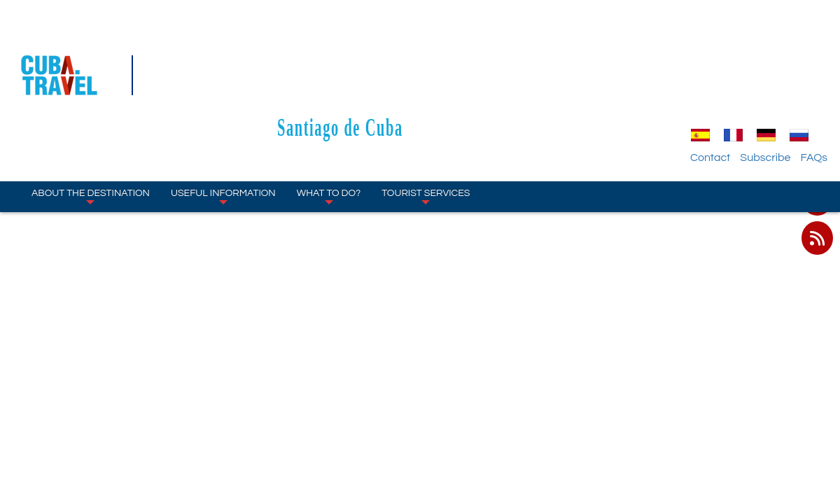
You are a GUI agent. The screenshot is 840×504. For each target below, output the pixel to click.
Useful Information (223, 112)
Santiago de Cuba (420, 43)
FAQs (814, 73)
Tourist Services (426, 112)
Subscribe (765, 73)
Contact (710, 73)
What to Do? (329, 112)
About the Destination (91, 112)
